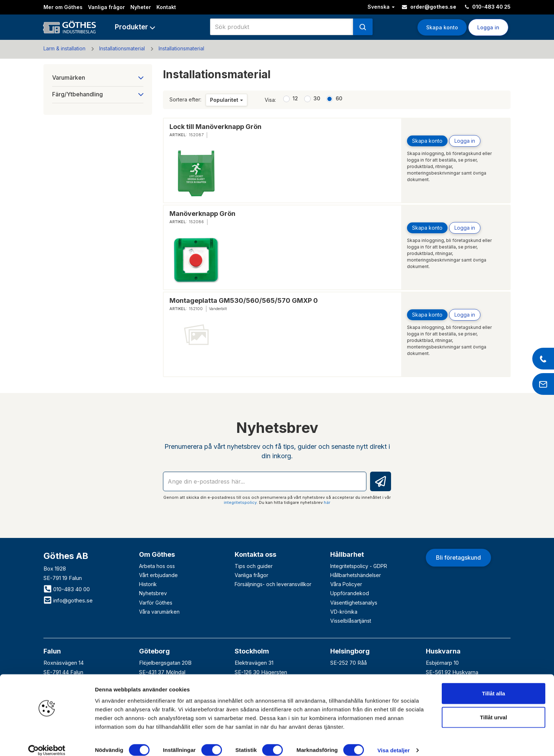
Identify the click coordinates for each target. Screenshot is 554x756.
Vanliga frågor (106, 7)
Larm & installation (64, 48)
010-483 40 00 (67, 589)
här (327, 502)
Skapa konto (442, 27)
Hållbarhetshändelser (356, 575)
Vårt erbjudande (158, 575)
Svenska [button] (381, 7)
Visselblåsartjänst (351, 621)
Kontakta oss (255, 554)
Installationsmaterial (122, 48)
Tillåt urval (494, 709)
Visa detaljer (393, 742)
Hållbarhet (347, 554)
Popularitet (226, 100)
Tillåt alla (494, 685)
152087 (196, 135)
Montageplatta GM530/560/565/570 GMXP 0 (244, 300)
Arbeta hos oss (157, 566)
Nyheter (141, 7)
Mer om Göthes (63, 7)
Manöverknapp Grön (202, 214)
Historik (148, 584)
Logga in (488, 27)
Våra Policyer (346, 584)
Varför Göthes (156, 603)
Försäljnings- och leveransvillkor (273, 584)
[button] (135, 27)
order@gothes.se (429, 7)
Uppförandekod (350, 593)
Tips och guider (254, 566)
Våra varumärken (159, 612)
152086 (196, 222)
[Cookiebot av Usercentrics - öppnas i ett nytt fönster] (47, 742)
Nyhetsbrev (153, 593)
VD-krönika (344, 612)
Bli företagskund (458, 557)
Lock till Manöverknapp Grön (215, 127)
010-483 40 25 (488, 7)
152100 (196, 309)
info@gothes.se (68, 600)
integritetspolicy (240, 502)
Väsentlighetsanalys (354, 603)
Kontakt (166, 7)
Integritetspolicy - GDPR (359, 566)
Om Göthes (157, 554)
